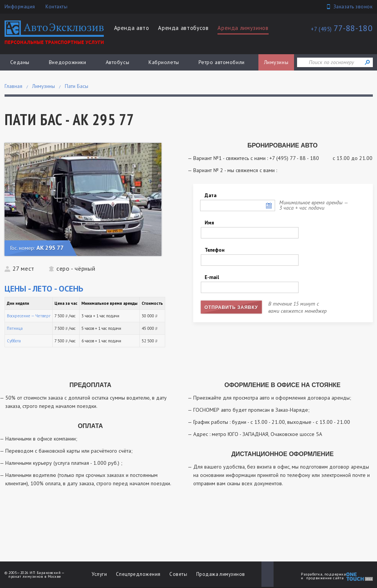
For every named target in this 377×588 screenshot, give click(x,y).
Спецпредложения (138, 574)
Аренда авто (132, 28)
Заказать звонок (353, 7)
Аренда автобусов (183, 28)
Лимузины (276, 62)
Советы (178, 574)
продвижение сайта (325, 578)
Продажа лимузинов (221, 574)
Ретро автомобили (222, 62)
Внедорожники (68, 62)
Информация (20, 7)
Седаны (20, 62)
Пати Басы (77, 86)
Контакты (56, 7)
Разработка (312, 574)
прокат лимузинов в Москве (34, 576)
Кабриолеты (164, 62)
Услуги (99, 574)
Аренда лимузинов (243, 28)
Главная (13, 86)
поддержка (335, 574)
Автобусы (117, 62)
